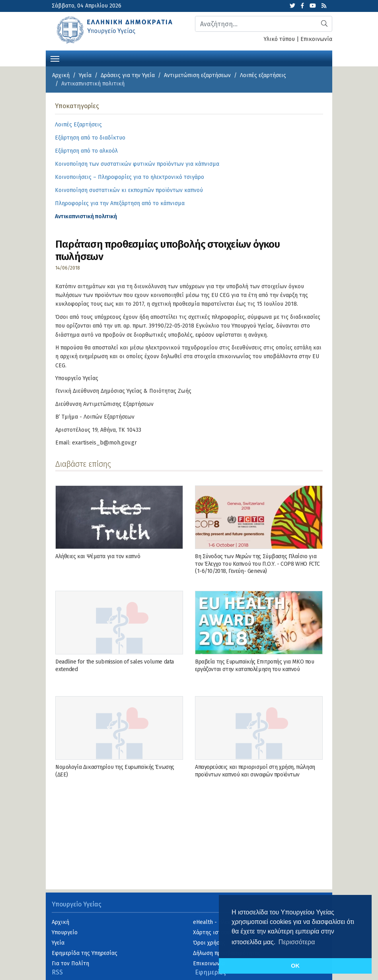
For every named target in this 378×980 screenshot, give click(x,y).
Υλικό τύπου (279, 39)
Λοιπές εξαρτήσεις (263, 75)
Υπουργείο (65, 932)
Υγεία (85, 75)
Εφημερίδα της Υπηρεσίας (85, 953)
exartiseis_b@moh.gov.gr (104, 443)
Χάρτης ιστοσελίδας (218, 932)
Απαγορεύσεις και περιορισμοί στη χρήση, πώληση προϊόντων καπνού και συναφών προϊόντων (255, 771)
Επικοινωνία (316, 39)
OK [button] (295, 966)
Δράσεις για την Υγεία (128, 75)
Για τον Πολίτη (70, 964)
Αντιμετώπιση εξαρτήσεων (197, 75)
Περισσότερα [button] (297, 942)
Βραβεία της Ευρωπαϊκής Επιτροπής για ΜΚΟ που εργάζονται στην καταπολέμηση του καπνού (255, 665)
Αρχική (61, 75)
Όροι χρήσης (209, 943)
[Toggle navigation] (55, 58)
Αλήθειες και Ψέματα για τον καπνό (98, 556)
